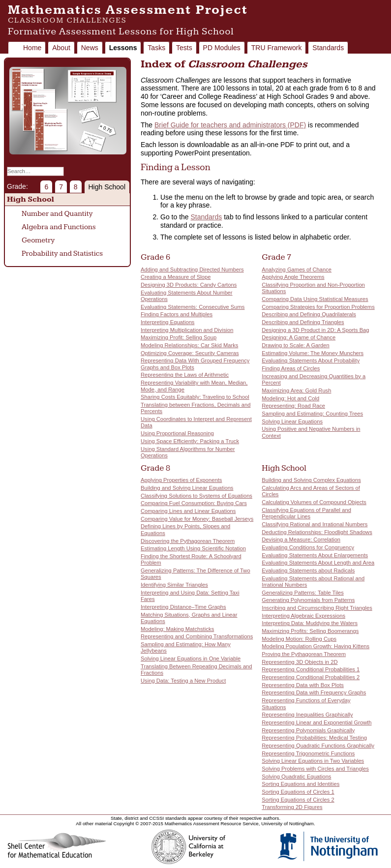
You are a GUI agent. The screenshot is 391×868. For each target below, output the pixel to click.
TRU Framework (277, 48)
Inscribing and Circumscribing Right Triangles (317, 608)
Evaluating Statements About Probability (311, 360)
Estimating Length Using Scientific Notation (193, 548)
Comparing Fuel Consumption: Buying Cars (194, 503)
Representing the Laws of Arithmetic (185, 375)
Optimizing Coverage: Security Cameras (190, 353)
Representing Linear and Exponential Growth (316, 722)
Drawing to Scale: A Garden (295, 345)
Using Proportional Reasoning (177, 433)
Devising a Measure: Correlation (301, 539)
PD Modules (222, 48)
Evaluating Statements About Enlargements (315, 555)
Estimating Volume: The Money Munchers (313, 353)
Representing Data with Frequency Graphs (314, 692)
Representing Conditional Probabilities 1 (311, 669)
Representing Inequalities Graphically (307, 715)
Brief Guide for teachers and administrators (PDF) (230, 125)
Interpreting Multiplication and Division (187, 330)
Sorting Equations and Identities (301, 784)
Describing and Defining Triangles (303, 322)
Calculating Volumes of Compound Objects (314, 502)
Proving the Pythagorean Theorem (304, 654)
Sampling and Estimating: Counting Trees (312, 414)
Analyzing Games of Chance (297, 269)
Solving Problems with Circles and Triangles (315, 769)
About (61, 48)
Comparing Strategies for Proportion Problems (318, 307)
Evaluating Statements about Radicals (308, 570)
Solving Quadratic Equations (296, 777)
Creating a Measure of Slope (176, 277)
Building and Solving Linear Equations (187, 488)
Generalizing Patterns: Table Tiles (302, 593)
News (90, 48)
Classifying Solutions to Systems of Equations (196, 496)
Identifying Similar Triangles (174, 585)
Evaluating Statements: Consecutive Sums (193, 307)
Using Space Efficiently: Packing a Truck (190, 441)
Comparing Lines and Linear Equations (188, 511)
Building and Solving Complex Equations (311, 480)
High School (107, 187)
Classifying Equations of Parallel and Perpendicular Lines (306, 513)
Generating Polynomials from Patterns (308, 600)
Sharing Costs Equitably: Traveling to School (195, 397)
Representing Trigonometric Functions (308, 753)
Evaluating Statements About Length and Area (318, 563)
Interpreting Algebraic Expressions (303, 616)
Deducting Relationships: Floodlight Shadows (317, 532)
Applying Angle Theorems (293, 277)
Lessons (123, 48)
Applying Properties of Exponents (181, 480)
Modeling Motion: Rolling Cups (299, 639)
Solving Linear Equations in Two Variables (313, 761)
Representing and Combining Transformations (197, 636)
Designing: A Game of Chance (299, 337)
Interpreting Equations (167, 322)
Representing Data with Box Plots (303, 685)
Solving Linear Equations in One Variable (191, 658)
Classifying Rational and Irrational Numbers (315, 524)
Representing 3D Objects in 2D (300, 662)
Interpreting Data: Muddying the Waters (310, 623)
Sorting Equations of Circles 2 (298, 800)
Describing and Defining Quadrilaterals (309, 314)
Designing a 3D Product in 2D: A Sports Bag (315, 330)
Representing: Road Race (293, 406)
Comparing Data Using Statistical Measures (315, 299)
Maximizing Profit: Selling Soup (179, 337)
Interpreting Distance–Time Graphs (183, 607)
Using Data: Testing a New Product (183, 681)
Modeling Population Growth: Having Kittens (316, 646)
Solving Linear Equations (292, 421)
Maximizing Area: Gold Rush (296, 390)
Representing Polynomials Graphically (308, 730)
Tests (184, 48)
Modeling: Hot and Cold (290, 398)
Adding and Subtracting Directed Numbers (192, 269)
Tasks (156, 48)
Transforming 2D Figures (292, 807)
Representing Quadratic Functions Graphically (318, 746)
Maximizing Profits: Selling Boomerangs (310, 631)
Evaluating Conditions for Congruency (308, 547)
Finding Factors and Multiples (177, 314)
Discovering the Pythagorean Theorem (188, 541)
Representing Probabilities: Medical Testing (314, 738)
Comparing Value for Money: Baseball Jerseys (197, 519)
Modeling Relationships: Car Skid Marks (189, 345)
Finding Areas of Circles (291, 368)
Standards (328, 48)
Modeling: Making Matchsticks (177, 629)
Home (32, 48)
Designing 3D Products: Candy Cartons (189, 285)
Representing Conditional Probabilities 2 (311, 677)
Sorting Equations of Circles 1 (298, 792)
